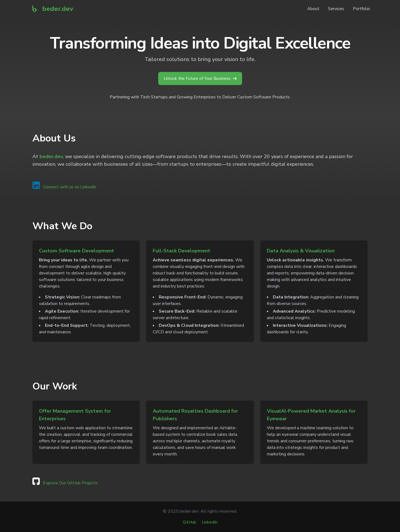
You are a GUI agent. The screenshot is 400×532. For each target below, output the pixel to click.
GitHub (190, 522)
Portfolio (361, 9)
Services (336, 9)
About (313, 9)
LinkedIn (210, 522)
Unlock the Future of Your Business (200, 78)
